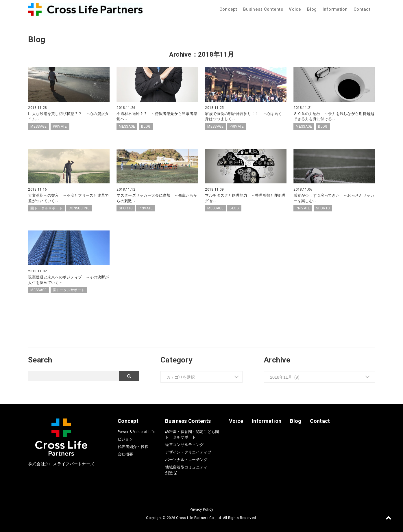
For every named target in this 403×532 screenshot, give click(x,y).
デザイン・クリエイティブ (188, 452)
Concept (228, 9)
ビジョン (125, 439)
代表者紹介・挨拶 (133, 446)
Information (335, 9)
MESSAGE (38, 126)
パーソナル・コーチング (186, 459)
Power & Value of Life (136, 431)
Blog (312, 9)
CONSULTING (79, 208)
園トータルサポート (46, 208)
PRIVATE (60, 126)
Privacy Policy (201, 509)
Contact (362, 9)
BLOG (146, 126)
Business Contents (263, 9)
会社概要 (125, 454)
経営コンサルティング (184, 444)
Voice (295, 9)
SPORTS (126, 208)
